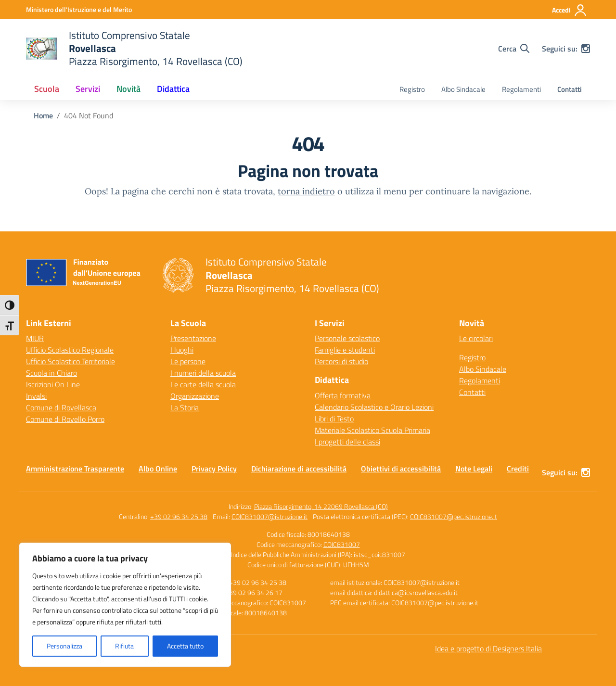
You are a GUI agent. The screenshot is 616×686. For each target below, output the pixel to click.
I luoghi (182, 350)
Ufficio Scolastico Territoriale (71, 361)
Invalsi (36, 396)
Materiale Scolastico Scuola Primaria (372, 430)
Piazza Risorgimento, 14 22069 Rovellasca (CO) (321, 506)
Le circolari (476, 338)
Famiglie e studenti (345, 350)
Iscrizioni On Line (53, 384)
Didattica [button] (173, 89)
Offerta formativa (343, 395)
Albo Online (158, 469)
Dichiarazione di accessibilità (299, 469)
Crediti (518, 469)
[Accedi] (570, 10)
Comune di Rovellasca (61, 407)
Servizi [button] (88, 89)
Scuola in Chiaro (51, 373)
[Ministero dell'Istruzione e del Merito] (79, 9)
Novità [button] (128, 89)
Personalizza (64, 646)
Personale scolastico (347, 338)
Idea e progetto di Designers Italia (488, 648)
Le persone (188, 361)
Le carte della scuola (203, 384)
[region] (125, 605)
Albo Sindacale (463, 89)
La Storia (185, 407)
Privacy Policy (214, 469)
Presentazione (193, 338)
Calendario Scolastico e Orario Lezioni (374, 407)
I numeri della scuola (203, 373)
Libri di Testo (334, 419)
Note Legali (474, 469)
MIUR (35, 338)
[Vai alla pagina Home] (43, 115)
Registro (412, 89)
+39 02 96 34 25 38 (179, 516)
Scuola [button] (47, 89)
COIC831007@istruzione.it (269, 516)
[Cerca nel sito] (514, 49)
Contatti (570, 89)
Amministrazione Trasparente (75, 469)
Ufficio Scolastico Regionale (70, 350)
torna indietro (306, 191)
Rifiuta (124, 646)
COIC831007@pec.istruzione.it (454, 516)
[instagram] (586, 49)
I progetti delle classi (347, 442)
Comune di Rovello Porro (65, 419)
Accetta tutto (185, 646)
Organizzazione (195, 396)
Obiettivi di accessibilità (401, 469)
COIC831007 (342, 544)
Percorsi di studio (341, 361)
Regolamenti (521, 89)
